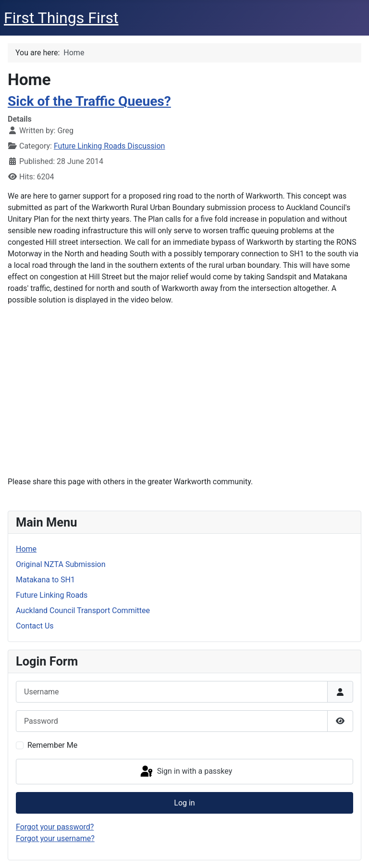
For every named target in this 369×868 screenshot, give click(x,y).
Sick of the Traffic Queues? (89, 101)
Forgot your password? (55, 827)
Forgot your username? (55, 838)
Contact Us (35, 626)
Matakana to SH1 (45, 580)
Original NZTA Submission (61, 564)
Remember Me (52, 745)
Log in (184, 803)
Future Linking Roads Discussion (110, 146)
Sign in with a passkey (186, 772)
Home (26, 549)
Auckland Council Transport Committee (83, 610)
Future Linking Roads (52, 595)
